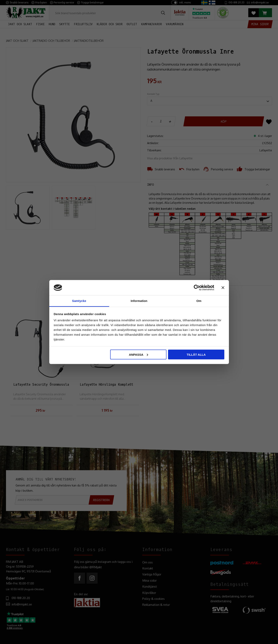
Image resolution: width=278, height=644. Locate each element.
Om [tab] (199, 301)
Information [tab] (139, 301)
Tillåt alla (196, 354)
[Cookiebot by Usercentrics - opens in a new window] (197, 288)
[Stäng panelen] (223, 288)
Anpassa (139, 354)
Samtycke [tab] (79, 301)
